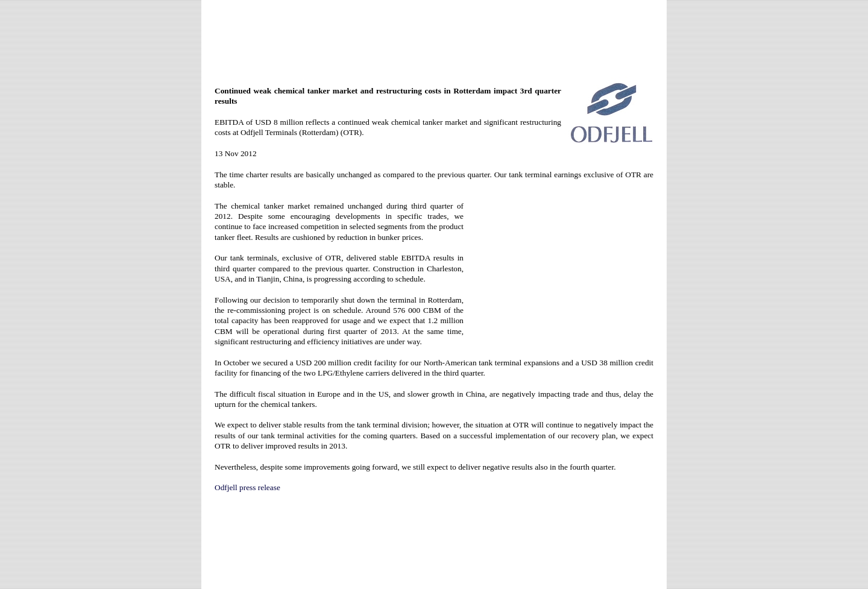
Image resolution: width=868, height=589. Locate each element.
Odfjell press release (247, 487)
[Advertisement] (434, 37)
